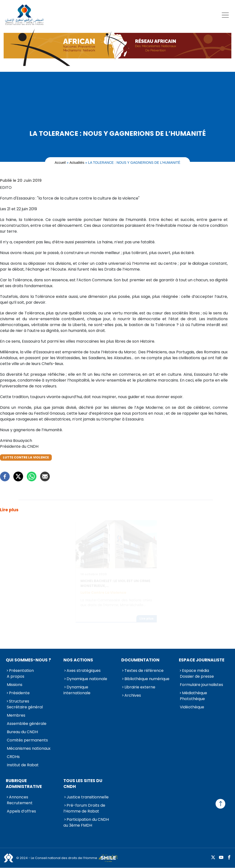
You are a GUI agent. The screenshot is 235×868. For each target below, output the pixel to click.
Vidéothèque (192, 707)
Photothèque (192, 699)
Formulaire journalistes (201, 685)
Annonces (19, 797)
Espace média (196, 671)
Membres (16, 715)
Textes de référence (144, 671)
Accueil (60, 163)
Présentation (21, 671)
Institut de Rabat (23, 765)
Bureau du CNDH (22, 732)
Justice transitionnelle (88, 797)
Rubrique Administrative (24, 784)
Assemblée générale (27, 724)
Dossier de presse (197, 676)
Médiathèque (195, 693)
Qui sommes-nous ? (28, 660)
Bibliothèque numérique (147, 679)
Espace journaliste (202, 660)
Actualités (77, 163)
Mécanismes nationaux (29, 748)
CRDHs (13, 757)
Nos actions (78, 660)
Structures (19, 701)
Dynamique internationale (77, 690)
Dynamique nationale (87, 679)
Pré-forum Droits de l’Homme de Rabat (84, 808)
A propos (16, 676)
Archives (133, 695)
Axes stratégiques (84, 671)
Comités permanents (27, 740)
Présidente (19, 693)
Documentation (140, 660)
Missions (15, 685)
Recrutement (20, 803)
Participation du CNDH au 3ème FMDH (86, 822)
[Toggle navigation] (225, 15)
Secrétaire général (25, 707)
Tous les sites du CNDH (83, 784)
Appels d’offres (21, 811)
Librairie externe (140, 687)
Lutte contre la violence (26, 457)
